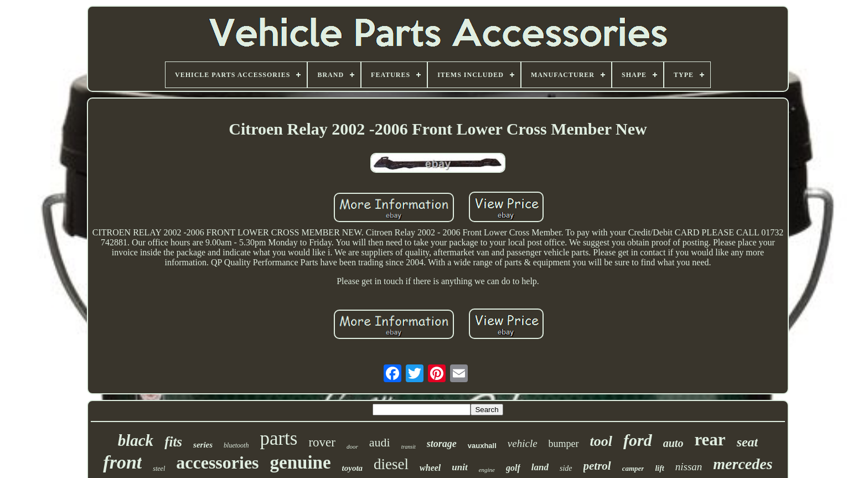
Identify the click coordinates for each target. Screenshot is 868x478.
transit (409, 447)
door (352, 446)
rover (322, 442)
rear (710, 440)
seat (748, 442)
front (122, 462)
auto (673, 443)
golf (513, 468)
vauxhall (482, 446)
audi (380, 442)
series (203, 445)
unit (459, 467)
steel (159, 469)
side (566, 468)
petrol (597, 466)
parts (278, 438)
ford (638, 440)
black (136, 440)
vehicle (523, 443)
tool (601, 441)
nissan (689, 467)
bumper (564, 444)
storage (442, 444)
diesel (391, 464)
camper (633, 468)
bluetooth (236, 445)
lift (659, 468)
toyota (353, 468)
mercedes (743, 464)
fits (173, 442)
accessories (217, 462)
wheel (430, 468)
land (540, 467)
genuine (301, 462)
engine (487, 470)
